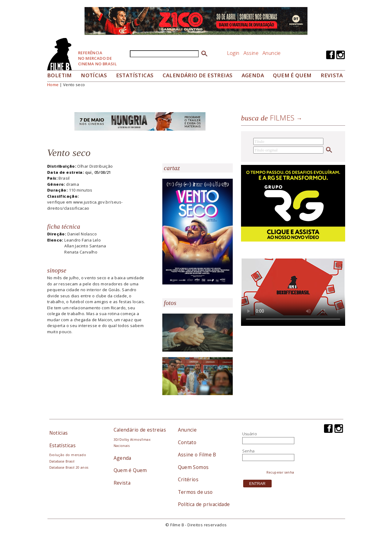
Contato (187, 442)
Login (233, 53)
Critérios (188, 479)
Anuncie (272, 53)
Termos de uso (195, 492)
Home (53, 85)
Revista (332, 75)
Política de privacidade (204, 504)
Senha (249, 451)
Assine (251, 53)
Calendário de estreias (140, 430)
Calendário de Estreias (198, 75)
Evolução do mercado (68, 455)
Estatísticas (135, 75)
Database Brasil (62, 461)
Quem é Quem (130, 470)
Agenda (253, 75)
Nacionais (122, 446)
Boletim (60, 75)
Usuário (250, 434)
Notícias (94, 75)
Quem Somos (193, 467)
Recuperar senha (280, 472)
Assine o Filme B (197, 455)
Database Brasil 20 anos (69, 467)
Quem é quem (292, 75)
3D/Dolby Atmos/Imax (132, 440)
